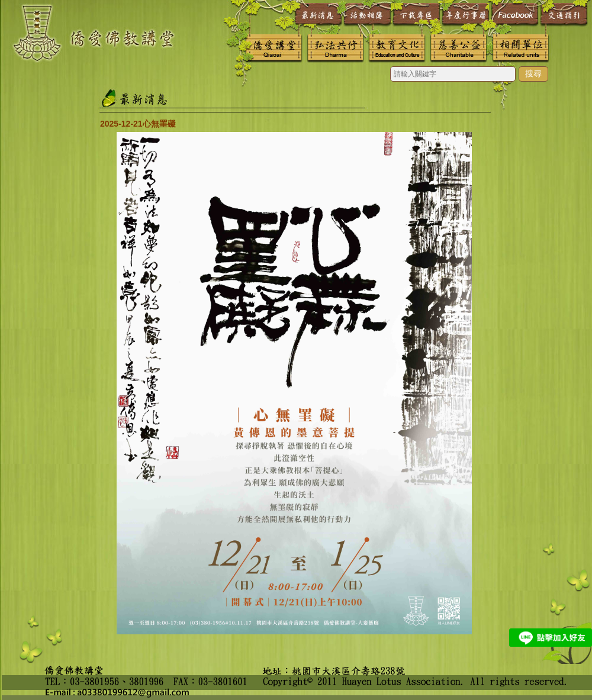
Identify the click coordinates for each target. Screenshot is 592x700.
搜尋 (533, 73)
